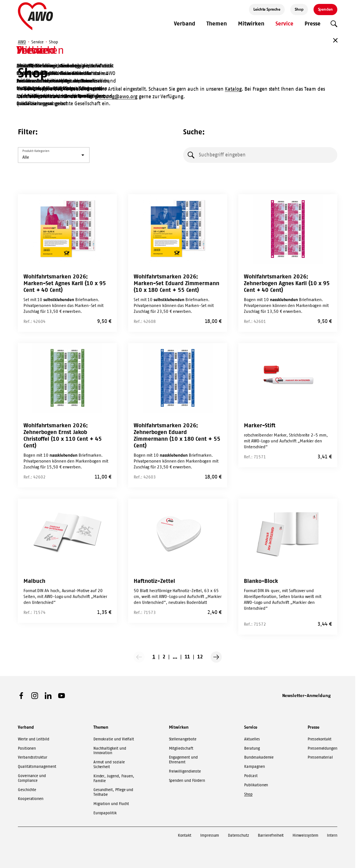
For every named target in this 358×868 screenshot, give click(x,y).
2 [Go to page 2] (164, 657)
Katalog (233, 89)
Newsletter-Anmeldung (307, 695)
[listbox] (54, 155)
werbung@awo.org (116, 97)
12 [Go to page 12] (200, 657)
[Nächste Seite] (216, 657)
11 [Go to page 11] (187, 657)
